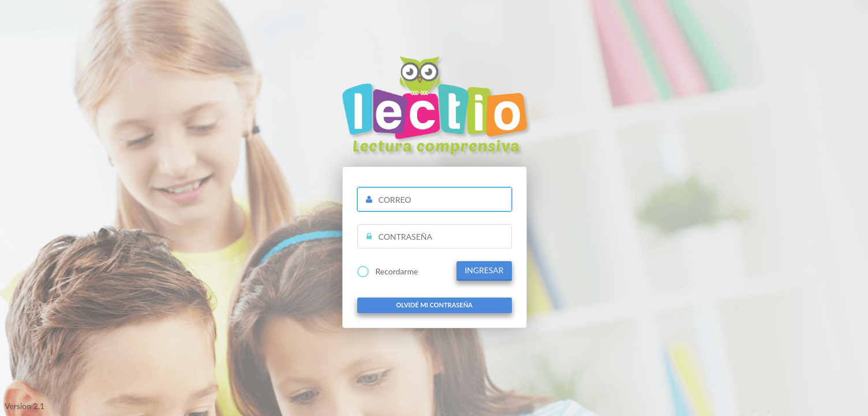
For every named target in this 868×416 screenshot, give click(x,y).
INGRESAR (484, 270)
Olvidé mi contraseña (434, 305)
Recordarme (397, 271)
